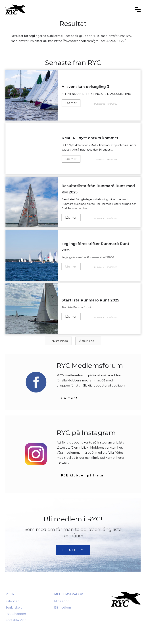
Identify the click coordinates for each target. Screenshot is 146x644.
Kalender (12, 601)
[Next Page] (88, 341)
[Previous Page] (58, 341)
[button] (138, 9)
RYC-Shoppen (16, 614)
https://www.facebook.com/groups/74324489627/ (90, 41)
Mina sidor (61, 601)
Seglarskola (14, 608)
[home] (15, 9)
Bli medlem (62, 608)
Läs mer (71, 103)
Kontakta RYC (15, 620)
